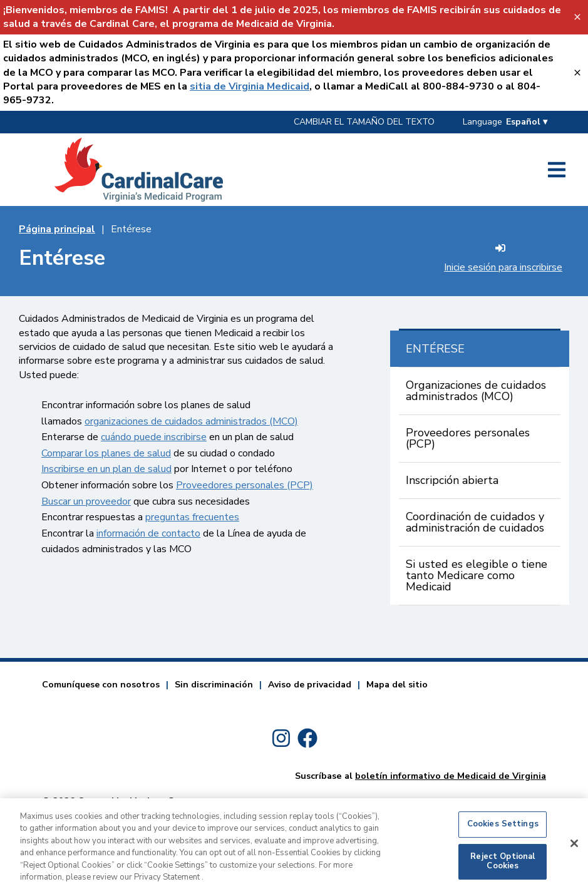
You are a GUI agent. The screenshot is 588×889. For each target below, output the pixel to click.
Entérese (131, 229)
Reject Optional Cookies (503, 867)
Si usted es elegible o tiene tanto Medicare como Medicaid (477, 575)
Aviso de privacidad (310, 685)
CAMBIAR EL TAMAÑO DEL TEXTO (364, 122)
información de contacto (148, 533)
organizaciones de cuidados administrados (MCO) (191, 421)
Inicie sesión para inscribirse (503, 259)
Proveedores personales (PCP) (245, 485)
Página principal (57, 229)
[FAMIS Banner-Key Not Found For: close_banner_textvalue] (577, 17)
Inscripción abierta (452, 480)
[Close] (574, 849)
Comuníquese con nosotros (101, 685)
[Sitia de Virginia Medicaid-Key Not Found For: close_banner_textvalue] (577, 73)
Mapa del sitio (397, 685)
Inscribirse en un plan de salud (106, 469)
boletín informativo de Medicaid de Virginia (451, 776)
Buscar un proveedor (86, 501)
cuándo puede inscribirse (154, 437)
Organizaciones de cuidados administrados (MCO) (476, 391)
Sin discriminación (214, 685)
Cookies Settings (503, 830)
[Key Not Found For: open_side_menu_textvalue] (557, 170)
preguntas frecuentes (192, 517)
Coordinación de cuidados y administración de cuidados (475, 522)
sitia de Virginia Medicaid (250, 86)
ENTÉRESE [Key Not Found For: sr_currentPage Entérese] (435, 349)
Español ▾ (527, 122)
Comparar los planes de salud (106, 453)
